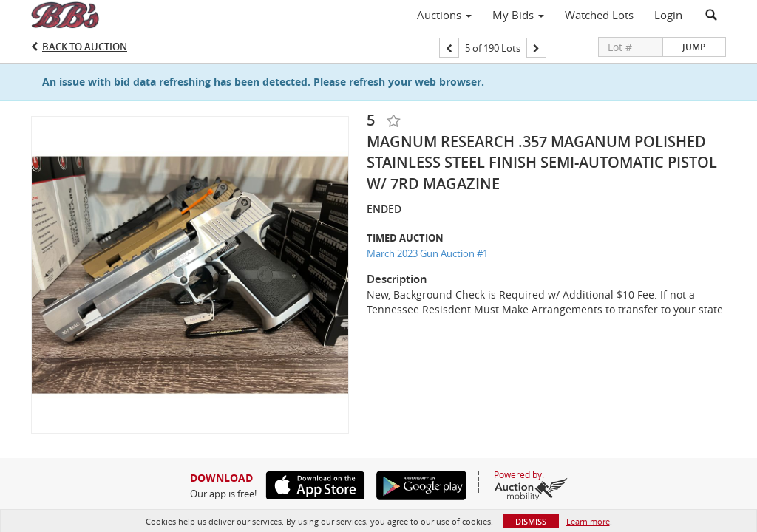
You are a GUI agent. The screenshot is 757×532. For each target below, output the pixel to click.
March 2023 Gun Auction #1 (427, 253)
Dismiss (531, 521)
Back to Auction (85, 47)
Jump (694, 47)
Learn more (588, 521)
